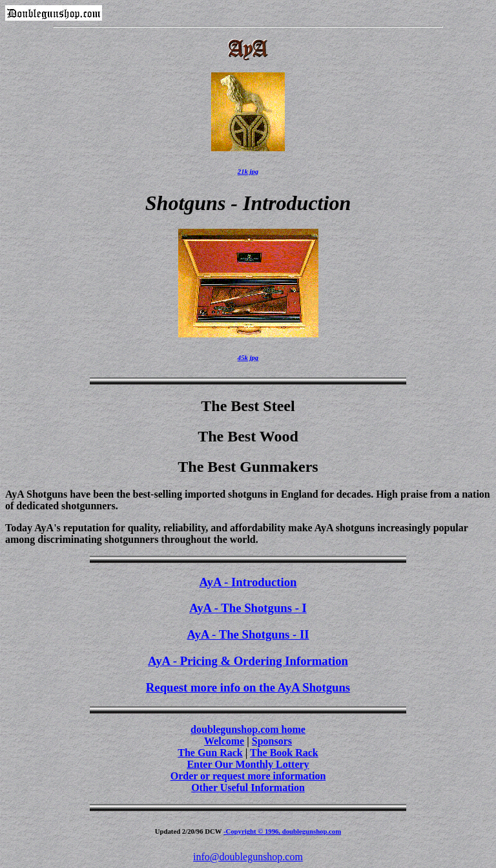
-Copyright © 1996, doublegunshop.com (282, 831)
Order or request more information (248, 776)
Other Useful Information (248, 788)
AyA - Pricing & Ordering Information (248, 661)
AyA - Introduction (248, 582)
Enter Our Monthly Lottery (248, 764)
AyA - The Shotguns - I (248, 608)
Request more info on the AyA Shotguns (248, 687)
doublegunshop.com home (248, 729)
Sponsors (272, 741)
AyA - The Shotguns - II (248, 634)
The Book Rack (284, 753)
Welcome (224, 741)
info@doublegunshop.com (248, 857)
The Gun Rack (210, 753)
